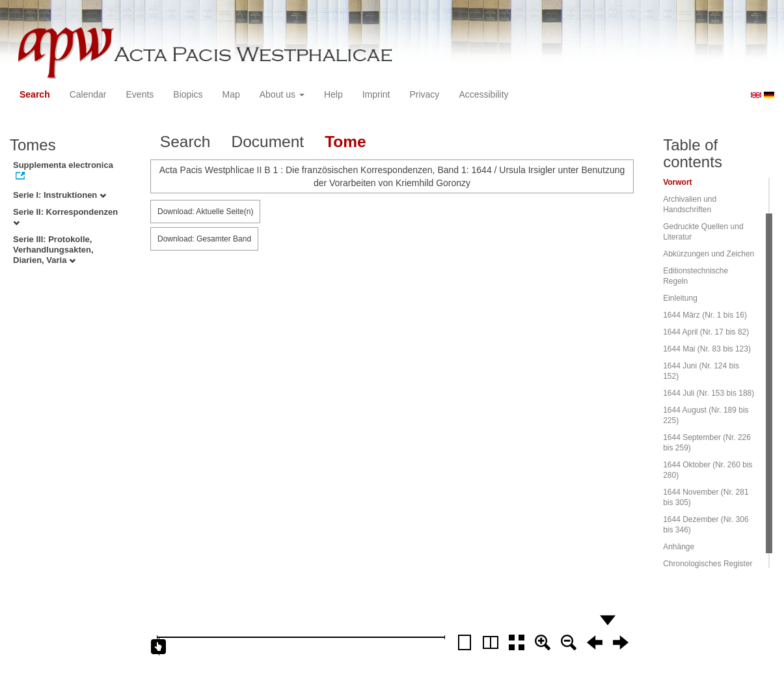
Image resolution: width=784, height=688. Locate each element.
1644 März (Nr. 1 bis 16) (705, 315)
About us (282, 94)
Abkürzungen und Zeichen (709, 254)
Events (140, 94)
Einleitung (680, 298)
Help (333, 94)
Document (267, 142)
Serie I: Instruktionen (60, 195)
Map (231, 94)
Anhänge (679, 547)
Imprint (376, 94)
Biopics (188, 94)
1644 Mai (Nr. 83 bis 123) (707, 349)
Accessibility (483, 94)
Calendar (88, 94)
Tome (345, 142)
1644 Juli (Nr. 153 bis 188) (709, 393)
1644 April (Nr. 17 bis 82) (706, 332)
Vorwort (677, 182)
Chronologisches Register (708, 564)
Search (35, 94)
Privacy (424, 94)
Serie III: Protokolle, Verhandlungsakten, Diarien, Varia (53, 250)
